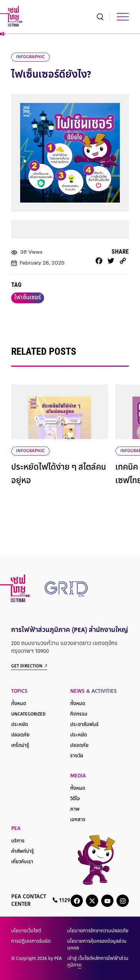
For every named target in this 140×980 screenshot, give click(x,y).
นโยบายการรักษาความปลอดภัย (98, 931)
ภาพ (75, 810)
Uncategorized (28, 714)
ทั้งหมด (19, 704)
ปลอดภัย (20, 735)
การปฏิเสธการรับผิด (31, 942)
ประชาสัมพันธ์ (84, 725)
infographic (30, 57)
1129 (61, 900)
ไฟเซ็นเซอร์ (28, 298)
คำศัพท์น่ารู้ (23, 852)
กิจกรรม (79, 714)
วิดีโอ (75, 799)
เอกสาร (78, 820)
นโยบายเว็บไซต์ (26, 931)
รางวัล (77, 756)
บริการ (18, 841)
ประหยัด (20, 725)
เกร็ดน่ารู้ (20, 746)
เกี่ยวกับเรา (22, 862)
